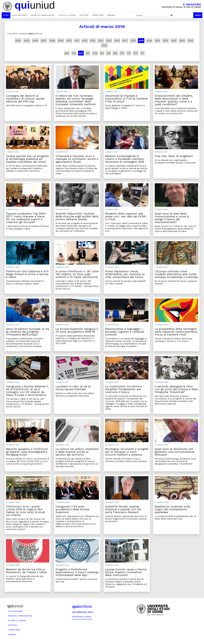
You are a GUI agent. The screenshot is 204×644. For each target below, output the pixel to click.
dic (142, 53)
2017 (125, 41)
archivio (82, 606)
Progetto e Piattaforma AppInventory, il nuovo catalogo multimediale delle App (77, 572)
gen (67, 53)
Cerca (139, 15)
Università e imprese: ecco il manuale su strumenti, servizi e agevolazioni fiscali (77, 159)
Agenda (111, 15)
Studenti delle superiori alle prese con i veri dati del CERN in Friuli (126, 216)
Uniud (198, 15)
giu (102, 53)
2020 (149, 41)
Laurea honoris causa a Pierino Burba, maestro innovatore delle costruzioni (126, 572)
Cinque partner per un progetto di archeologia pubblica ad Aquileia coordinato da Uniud (27, 159)
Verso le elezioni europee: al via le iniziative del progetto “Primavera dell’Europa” (27, 332)
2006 (35, 41)
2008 (52, 41)
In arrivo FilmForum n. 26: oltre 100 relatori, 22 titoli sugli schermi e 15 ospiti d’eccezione (77, 274)
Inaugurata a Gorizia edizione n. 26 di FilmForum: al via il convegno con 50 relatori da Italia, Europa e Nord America (27, 391)
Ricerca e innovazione (43, 15)
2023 (174, 41)
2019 (141, 41)
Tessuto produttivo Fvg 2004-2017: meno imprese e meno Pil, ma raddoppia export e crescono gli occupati (26, 218)
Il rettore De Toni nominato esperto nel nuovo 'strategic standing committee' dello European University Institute (76, 100)
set (122, 53)
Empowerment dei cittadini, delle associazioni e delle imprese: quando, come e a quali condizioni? (174, 100)
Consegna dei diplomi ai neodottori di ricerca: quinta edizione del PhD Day (25, 99)
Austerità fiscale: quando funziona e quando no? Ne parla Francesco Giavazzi (123, 509)
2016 (117, 41)
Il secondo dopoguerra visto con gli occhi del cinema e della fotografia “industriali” (176, 389)
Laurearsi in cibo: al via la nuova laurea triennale (73, 388)
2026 (104, 45)
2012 (85, 41)
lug (108, 53)
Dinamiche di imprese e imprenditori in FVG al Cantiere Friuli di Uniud (126, 99)
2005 (27, 41)
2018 (133, 41)
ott (129, 53)
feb (74, 53)
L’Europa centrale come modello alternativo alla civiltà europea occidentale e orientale (176, 274)
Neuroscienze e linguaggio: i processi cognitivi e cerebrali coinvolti (125, 332)
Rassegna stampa (82, 618)
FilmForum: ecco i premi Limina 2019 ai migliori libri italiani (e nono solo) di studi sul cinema (25, 511)
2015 (109, 41)
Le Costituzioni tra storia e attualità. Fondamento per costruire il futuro (123, 389)
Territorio (98, 15)
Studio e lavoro (67, 15)
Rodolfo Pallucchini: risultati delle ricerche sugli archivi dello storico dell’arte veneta (77, 216)
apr (88, 53)
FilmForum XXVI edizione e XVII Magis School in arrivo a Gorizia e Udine (27, 274)
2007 (44, 41)
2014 (101, 41)
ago (115, 53)
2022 (166, 41)
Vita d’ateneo (20, 15)
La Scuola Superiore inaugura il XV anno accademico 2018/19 (77, 330)
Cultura (84, 15)
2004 (18, 41)
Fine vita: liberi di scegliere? (174, 156)
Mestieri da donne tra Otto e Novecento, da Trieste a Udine (26, 571)
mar (81, 53)
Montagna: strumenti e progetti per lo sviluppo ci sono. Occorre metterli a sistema (127, 452)
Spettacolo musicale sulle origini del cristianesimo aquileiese (172, 509)
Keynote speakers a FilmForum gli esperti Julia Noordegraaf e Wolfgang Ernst (27, 452)
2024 (182, 41)
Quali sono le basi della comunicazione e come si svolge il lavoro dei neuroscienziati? (172, 218)
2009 (61, 41)
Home (6, 15)
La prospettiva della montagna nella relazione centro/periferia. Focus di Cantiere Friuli (176, 332)
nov (136, 53)
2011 (77, 41)
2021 (157, 41)
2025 (191, 41)
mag (95, 53)
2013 (93, 41)
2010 (69, 41)
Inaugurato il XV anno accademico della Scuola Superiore (72, 509)
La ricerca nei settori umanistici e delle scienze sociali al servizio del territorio (77, 452)
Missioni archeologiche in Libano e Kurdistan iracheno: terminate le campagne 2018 (125, 159)
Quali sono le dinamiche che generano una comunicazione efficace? (175, 452)
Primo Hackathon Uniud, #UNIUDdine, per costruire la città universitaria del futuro (125, 274)
